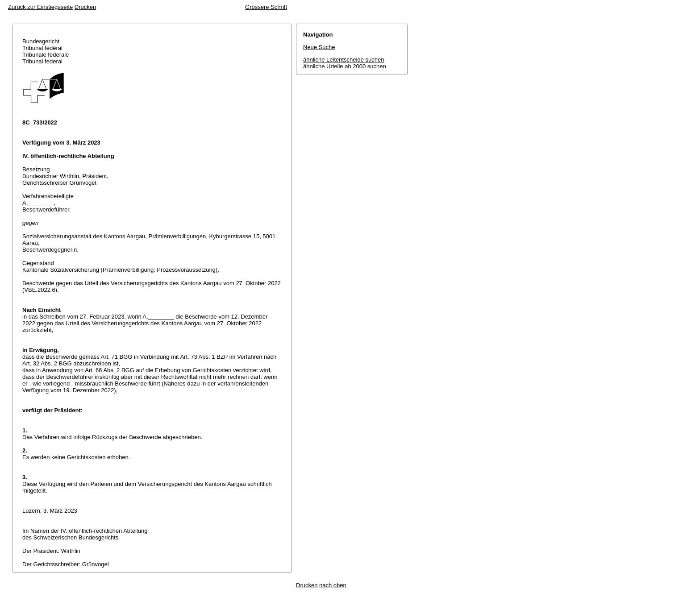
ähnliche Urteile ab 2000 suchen (345, 66)
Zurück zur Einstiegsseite (40, 7)
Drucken (85, 7)
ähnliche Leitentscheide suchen (344, 60)
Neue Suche (319, 47)
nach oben (333, 585)
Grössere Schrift (266, 7)
